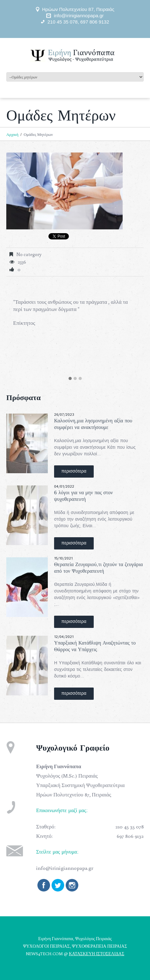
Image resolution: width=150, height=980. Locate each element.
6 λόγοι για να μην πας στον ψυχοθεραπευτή (83, 496)
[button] (70, 379)
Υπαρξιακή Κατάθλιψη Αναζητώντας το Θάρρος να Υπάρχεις (95, 646)
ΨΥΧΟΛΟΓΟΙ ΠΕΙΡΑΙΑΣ (46, 946)
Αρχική (12, 134)
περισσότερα (74, 471)
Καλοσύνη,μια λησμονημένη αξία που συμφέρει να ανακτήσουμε (93, 424)
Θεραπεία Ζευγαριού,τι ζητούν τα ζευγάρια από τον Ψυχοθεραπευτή (98, 568)
